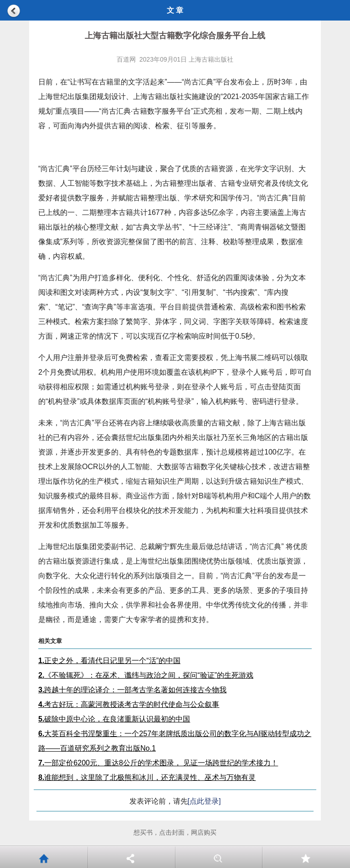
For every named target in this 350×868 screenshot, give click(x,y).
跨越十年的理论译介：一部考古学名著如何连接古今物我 (132, 690)
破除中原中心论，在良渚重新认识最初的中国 (114, 719)
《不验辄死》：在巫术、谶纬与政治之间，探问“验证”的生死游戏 (146, 675)
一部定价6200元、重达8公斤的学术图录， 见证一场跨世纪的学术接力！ (158, 763)
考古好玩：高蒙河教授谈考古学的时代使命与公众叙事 (129, 704)
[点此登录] (204, 801)
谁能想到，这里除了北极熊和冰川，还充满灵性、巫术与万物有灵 (147, 777)
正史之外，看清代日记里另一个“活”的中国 (109, 661)
